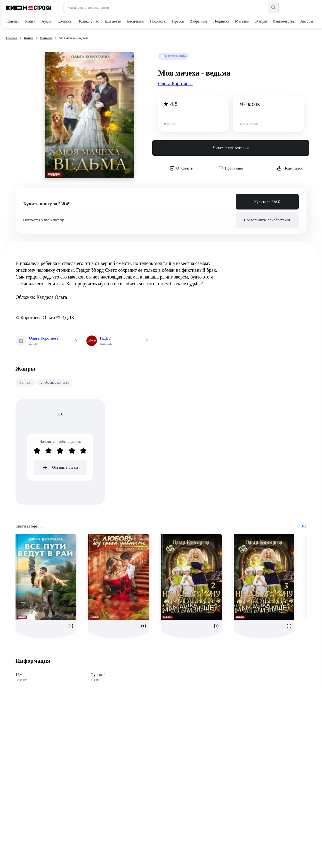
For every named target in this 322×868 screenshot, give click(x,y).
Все (303, 526)
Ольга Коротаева (175, 84)
